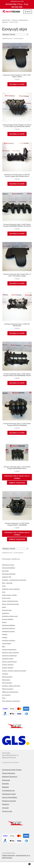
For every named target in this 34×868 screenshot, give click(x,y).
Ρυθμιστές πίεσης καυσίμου (10, 653)
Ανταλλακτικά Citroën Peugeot (12, 770)
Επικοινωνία (6, 780)
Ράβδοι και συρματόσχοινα (10, 692)
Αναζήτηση (17, 865)
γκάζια (4, 607)
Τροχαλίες (5, 674)
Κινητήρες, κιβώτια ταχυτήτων (11, 686)
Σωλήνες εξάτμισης (8, 665)
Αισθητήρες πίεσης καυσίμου (11, 589)
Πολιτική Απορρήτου (9, 773)
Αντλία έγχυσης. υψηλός (9, 595)
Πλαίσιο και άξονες (8, 689)
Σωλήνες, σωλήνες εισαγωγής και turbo (14, 671)
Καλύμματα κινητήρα (8, 631)
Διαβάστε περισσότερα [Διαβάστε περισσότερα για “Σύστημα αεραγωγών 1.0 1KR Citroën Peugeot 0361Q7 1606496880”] (17, 539)
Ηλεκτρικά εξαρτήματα (9, 574)
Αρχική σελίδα (6, 20)
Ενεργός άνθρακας (8, 619)
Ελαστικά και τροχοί (8, 565)
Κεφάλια (5, 637)
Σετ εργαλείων (6, 695)
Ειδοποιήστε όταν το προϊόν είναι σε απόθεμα (17, 477)
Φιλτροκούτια (6, 680)
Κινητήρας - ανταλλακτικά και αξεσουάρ (14, 580)
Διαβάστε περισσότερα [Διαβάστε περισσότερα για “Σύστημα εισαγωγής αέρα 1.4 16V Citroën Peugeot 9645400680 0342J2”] (17, 483)
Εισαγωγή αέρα (7, 610)
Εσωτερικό (5, 571)
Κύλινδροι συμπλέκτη (9, 640)
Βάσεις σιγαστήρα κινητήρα (11, 604)
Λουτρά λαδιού (7, 644)
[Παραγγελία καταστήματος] (15, 34)
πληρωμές (5, 808)
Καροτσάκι (5, 784)
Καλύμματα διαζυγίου (9, 628)
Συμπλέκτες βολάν (8, 659)
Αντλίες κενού (6, 598)
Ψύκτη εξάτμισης (7, 683)
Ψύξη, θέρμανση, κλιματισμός (11, 701)
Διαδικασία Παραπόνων (10, 777)
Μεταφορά (5, 787)
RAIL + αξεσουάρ (7, 583)
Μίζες (4, 647)
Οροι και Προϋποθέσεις (10, 797)
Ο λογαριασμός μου (8, 791)
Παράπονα (6, 804)
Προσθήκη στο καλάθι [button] (17, 84)
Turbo (4, 586)
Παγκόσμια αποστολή (9, 801)
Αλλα (4, 592)
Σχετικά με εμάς (7, 811)
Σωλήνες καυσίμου (8, 668)
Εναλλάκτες (6, 613)
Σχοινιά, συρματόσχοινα (9, 662)
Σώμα (4, 698)
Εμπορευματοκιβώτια (9, 568)
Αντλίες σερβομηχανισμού (10, 601)
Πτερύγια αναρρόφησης (9, 650)
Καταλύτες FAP (7, 577)
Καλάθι (27, 864)
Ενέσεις (4, 622)
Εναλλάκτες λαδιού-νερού (10, 616)
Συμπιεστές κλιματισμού (9, 656)
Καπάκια (5, 634)
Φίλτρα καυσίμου (7, 677)
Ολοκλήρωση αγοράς (9, 794)
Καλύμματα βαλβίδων (9, 625)
